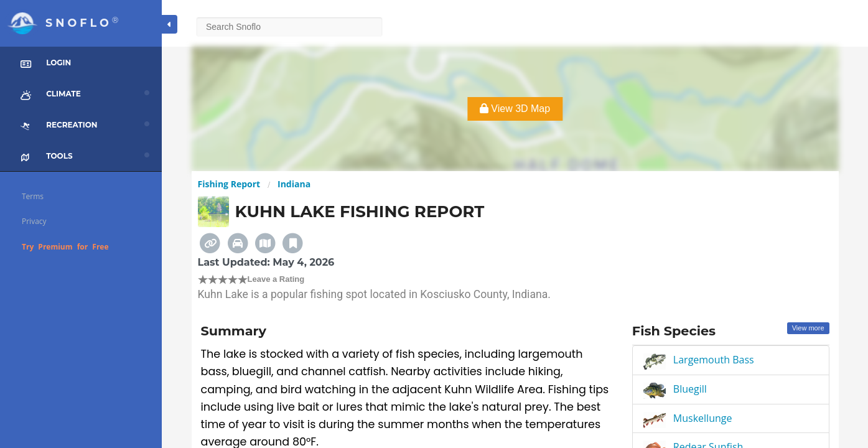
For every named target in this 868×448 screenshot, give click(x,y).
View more (808, 328)
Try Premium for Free (65, 247)
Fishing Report (229, 184)
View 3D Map (515, 109)
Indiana (294, 184)
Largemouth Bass (714, 360)
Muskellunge (703, 418)
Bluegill (690, 389)
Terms (33, 196)
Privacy (34, 221)
